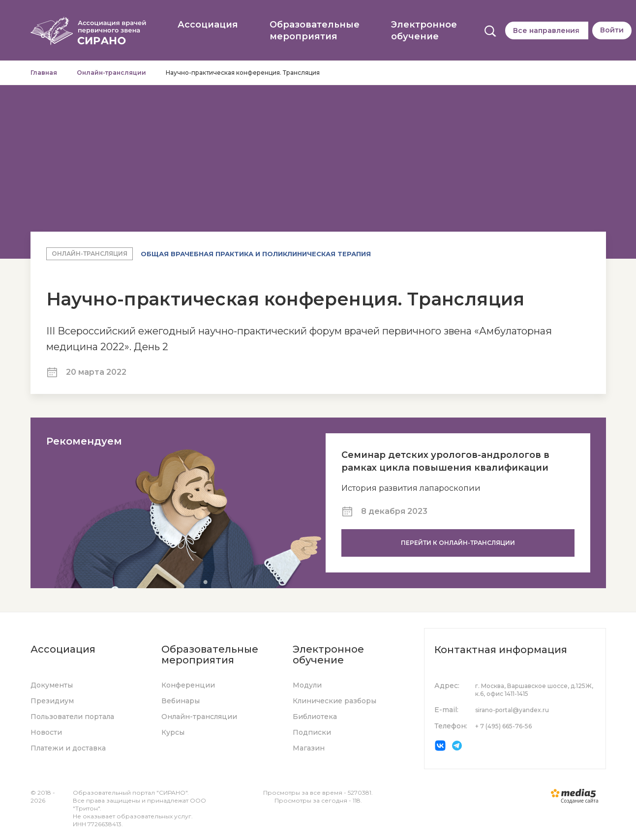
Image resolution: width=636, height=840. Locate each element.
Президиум (52, 701)
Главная (44, 73)
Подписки (312, 732)
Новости (46, 732)
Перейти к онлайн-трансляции (458, 543)
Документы (52, 685)
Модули (307, 685)
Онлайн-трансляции (111, 73)
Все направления (546, 30)
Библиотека (315, 717)
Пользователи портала (72, 717)
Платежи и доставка (68, 748)
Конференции (188, 685)
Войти (612, 30)
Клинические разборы (334, 701)
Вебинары (181, 701)
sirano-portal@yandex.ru (512, 710)
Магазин (309, 748)
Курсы (173, 732)
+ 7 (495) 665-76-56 (503, 726)
